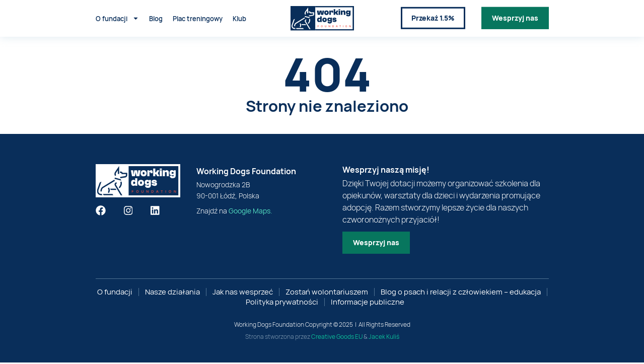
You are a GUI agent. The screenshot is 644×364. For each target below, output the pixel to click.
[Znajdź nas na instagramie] (128, 212)
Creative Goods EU (337, 338)
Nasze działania (172, 294)
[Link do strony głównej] (322, 17)
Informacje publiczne (368, 304)
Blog (156, 17)
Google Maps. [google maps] (251, 212)
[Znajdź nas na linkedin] (155, 212)
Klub (239, 17)
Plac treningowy (198, 17)
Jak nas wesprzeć (243, 294)
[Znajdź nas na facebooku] (101, 212)
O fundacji (117, 17)
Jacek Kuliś (384, 338)
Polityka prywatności (282, 304)
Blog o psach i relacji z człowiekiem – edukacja (461, 294)
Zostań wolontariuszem (327, 294)
